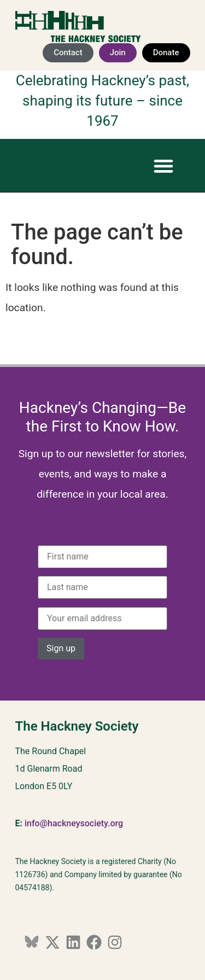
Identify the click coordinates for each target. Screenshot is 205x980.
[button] (164, 165)
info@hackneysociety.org (74, 823)
